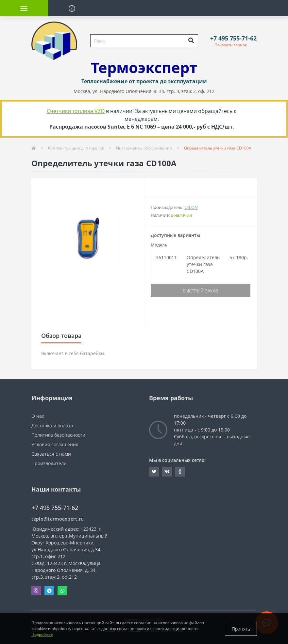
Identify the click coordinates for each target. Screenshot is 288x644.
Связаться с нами (51, 454)
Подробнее (42, 634)
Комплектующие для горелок (76, 148)
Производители (49, 463)
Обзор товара (61, 336)
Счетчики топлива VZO (76, 111)
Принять (241, 629)
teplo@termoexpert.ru (58, 519)
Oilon (191, 207)
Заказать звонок (231, 45)
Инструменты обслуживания (144, 148)
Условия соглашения (55, 444)
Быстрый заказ (200, 291)
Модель (159, 245)
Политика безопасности (58, 435)
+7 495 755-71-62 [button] (55, 508)
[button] (233, 38)
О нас (38, 416)
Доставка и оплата (52, 425)
